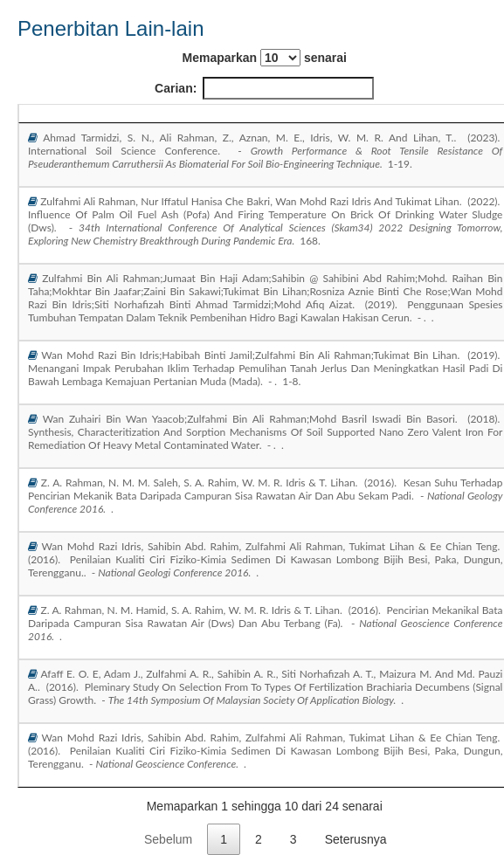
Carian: (264, 88)
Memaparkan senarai (265, 58)
